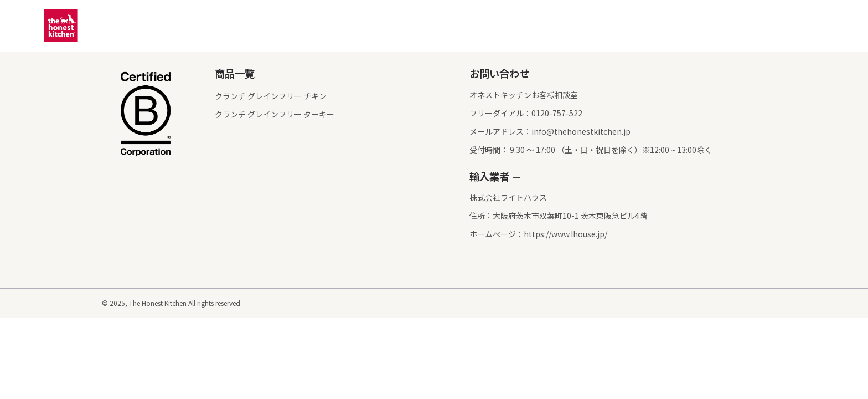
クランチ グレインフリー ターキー (234, 114)
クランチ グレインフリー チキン (230, 96)
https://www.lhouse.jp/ (565, 234)
